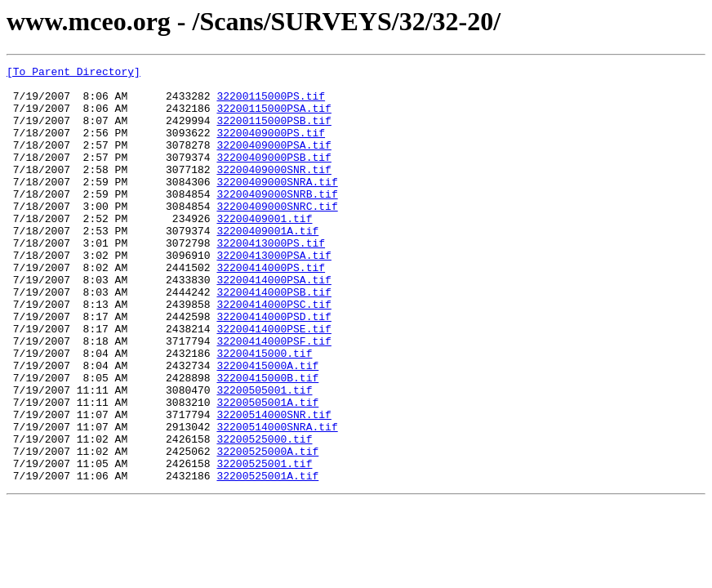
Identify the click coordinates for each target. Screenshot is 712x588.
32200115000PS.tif (271, 103)
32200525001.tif (264, 544)
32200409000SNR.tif (274, 191)
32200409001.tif (264, 250)
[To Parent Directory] (73, 73)
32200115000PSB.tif (274, 132)
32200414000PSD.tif (274, 367)
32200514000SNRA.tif (277, 500)
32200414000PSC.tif (274, 353)
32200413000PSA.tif (274, 294)
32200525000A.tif (267, 529)
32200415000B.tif (267, 441)
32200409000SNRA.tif (277, 206)
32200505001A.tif (267, 470)
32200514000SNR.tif (274, 485)
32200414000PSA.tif (274, 323)
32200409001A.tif (267, 265)
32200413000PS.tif (271, 279)
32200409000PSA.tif (274, 162)
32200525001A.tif (267, 559)
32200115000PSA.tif (274, 118)
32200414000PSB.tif (274, 338)
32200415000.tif (264, 412)
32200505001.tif (264, 456)
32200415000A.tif (267, 426)
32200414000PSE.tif (274, 382)
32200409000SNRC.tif (277, 235)
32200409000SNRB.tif (277, 220)
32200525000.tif (264, 514)
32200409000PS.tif (271, 147)
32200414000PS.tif (271, 309)
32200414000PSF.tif (274, 397)
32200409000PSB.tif (274, 176)
